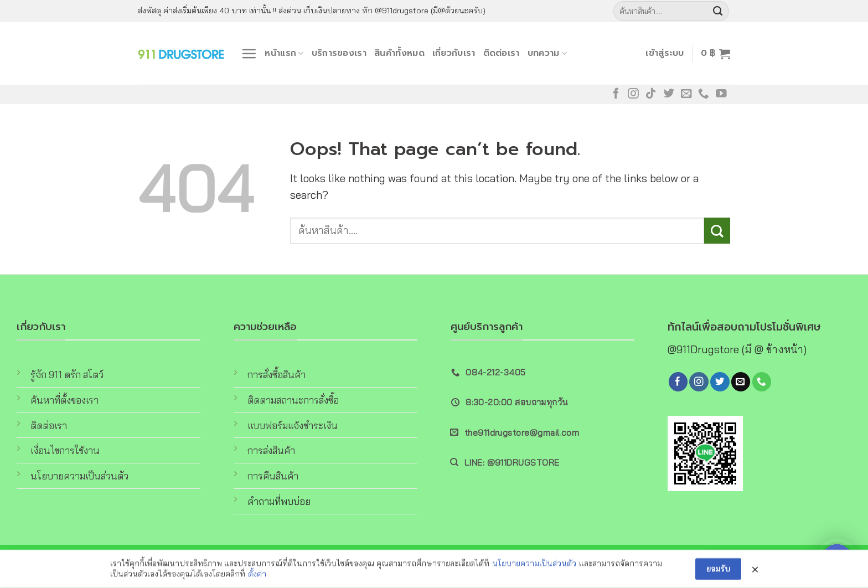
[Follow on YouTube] (721, 94)
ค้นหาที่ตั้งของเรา (64, 400)
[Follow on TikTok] (651, 94)
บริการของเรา (339, 53)
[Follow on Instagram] (633, 94)
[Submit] (718, 11)
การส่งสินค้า (271, 450)
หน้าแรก (284, 53)
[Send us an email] (686, 94)
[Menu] (249, 53)
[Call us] (704, 94)
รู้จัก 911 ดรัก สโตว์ (67, 375)
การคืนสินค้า (273, 476)
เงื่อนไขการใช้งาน (65, 450)
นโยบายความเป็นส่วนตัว (79, 476)
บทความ (547, 53)
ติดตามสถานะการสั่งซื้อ (293, 400)
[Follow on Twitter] (669, 94)
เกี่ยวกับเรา (454, 53)
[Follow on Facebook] (616, 94)
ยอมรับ (718, 571)
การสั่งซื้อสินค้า (277, 375)
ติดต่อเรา (502, 53)
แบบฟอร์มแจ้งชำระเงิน (293, 425)
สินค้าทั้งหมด (399, 53)
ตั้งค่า (257, 576)
